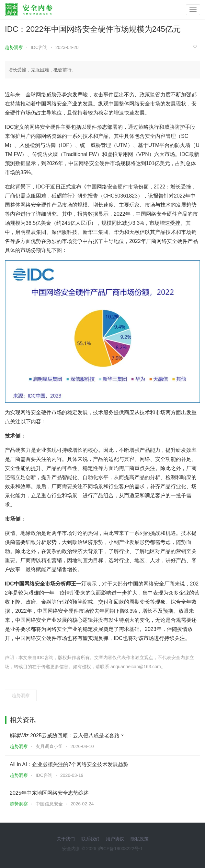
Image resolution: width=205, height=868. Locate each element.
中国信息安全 (49, 804)
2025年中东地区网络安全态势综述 (49, 793)
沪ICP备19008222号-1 (120, 849)
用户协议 (115, 839)
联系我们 (90, 839)
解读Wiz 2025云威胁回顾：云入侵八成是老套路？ (67, 735)
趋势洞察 (14, 47)
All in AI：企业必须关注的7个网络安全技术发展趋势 (69, 764)
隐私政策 (140, 839)
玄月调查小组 (49, 746)
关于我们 (66, 839)
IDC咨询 (39, 47)
